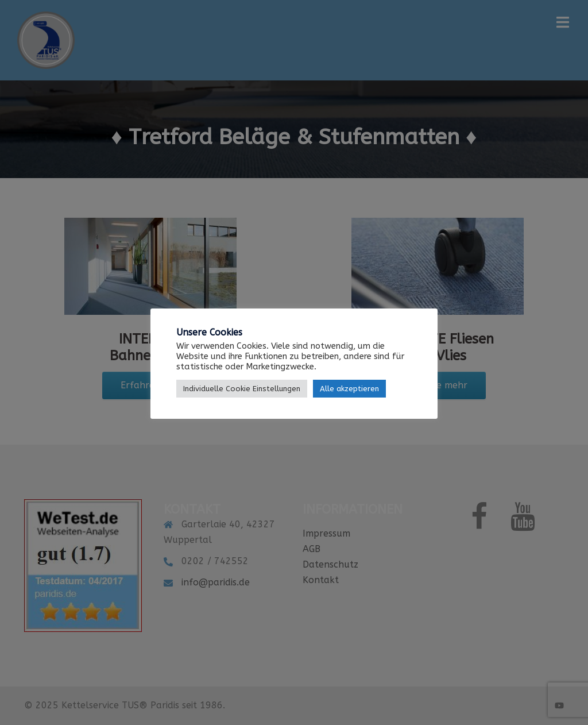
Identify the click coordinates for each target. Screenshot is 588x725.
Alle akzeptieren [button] (349, 389)
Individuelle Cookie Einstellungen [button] (242, 389)
